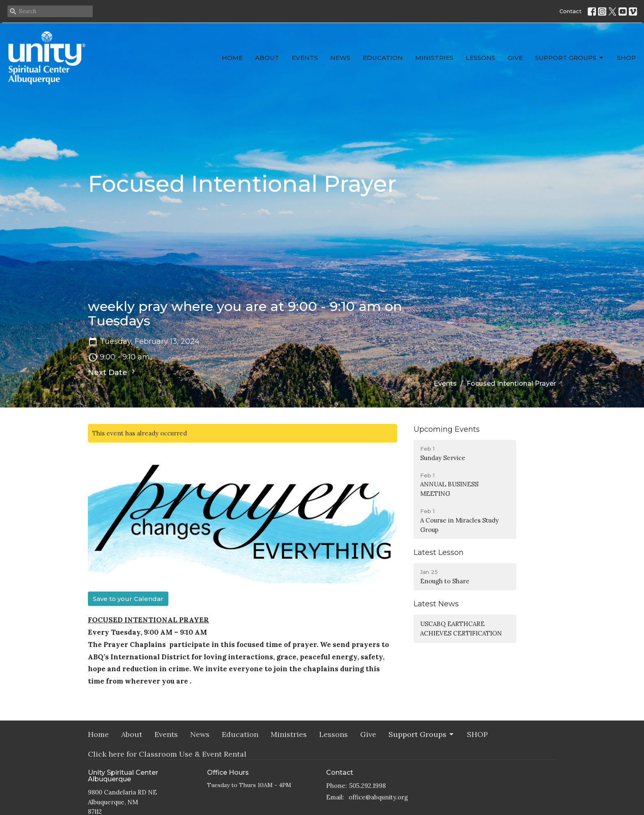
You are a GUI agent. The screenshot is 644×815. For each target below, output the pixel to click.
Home (232, 58)
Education (383, 58)
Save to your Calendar (128, 599)
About (267, 58)
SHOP (626, 58)
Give (515, 58)
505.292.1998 (367, 786)
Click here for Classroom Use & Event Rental (167, 754)
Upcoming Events (447, 429)
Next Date (113, 372)
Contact (570, 11)
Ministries (434, 58)
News (340, 58)
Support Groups (570, 58)
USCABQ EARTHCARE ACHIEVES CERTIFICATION (461, 629)
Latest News (436, 604)
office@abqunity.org (378, 797)
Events (305, 58)
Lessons (481, 58)
